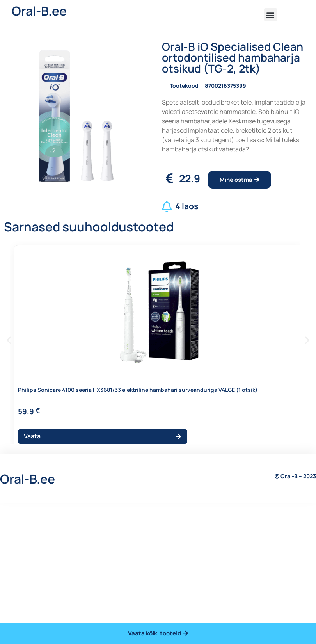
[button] (271, 15)
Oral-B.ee (39, 11)
